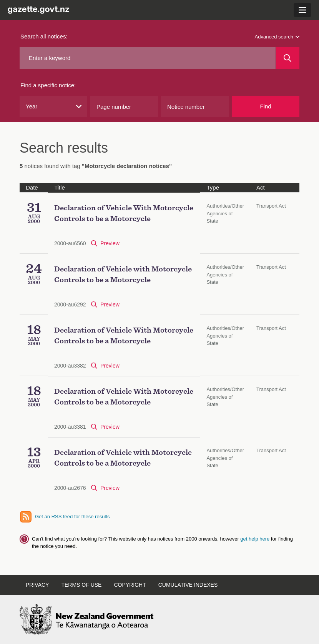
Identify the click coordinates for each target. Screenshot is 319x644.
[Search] (288, 58)
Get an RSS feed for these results (72, 517)
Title (60, 187)
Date (32, 187)
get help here (256, 539)
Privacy (37, 585)
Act (261, 187)
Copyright (130, 585)
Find (265, 106)
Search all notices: (44, 36)
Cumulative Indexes (188, 585)
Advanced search (277, 37)
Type (213, 187)
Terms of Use (81, 585)
